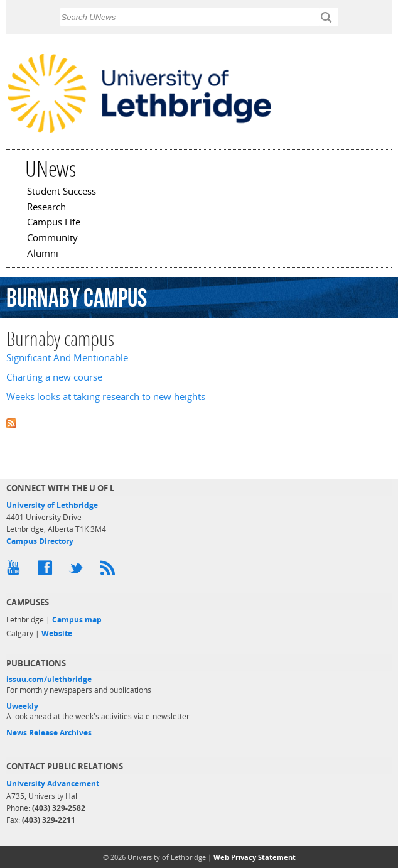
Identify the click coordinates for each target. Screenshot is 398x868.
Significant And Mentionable (67, 358)
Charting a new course (54, 377)
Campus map (77, 620)
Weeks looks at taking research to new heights (106, 397)
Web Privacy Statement (255, 857)
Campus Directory (40, 541)
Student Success (62, 192)
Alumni (43, 254)
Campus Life (54, 223)
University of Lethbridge (52, 505)
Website (57, 633)
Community (52, 239)
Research (46, 208)
